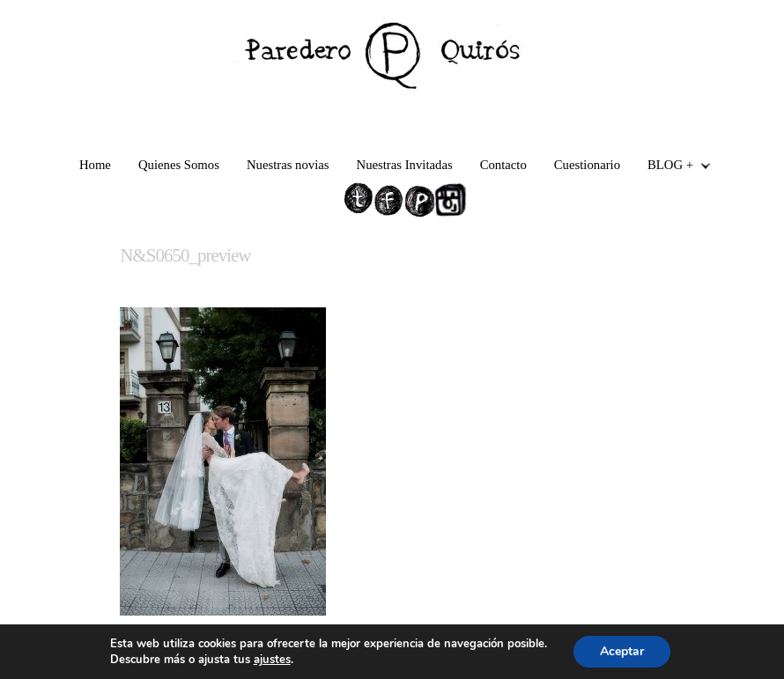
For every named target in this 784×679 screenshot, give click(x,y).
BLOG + (672, 167)
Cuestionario (587, 165)
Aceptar (622, 651)
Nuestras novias (288, 165)
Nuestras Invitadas (405, 165)
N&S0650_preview (185, 255)
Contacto (503, 165)
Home (95, 165)
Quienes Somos (179, 165)
